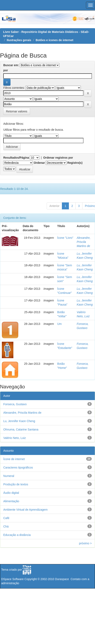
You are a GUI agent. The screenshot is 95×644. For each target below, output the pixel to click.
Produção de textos (16, 484)
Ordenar (39, 163)
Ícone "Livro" (65, 238)
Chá (6, 526)
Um (59, 324)
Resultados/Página (16, 158)
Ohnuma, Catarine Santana (21, 429)
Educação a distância (17, 535)
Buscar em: (11, 65)
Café (6, 518)
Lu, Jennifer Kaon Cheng (19, 421)
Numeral (9, 476)
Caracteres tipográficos (18, 467)
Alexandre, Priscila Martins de (84, 242)
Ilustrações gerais (19, 40)
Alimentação (11, 501)
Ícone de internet (14, 459)
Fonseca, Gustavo (15, 404)
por (6, 70)
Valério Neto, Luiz (14, 438)
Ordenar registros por (58, 158)
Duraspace (62, 579)
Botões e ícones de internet (55, 40)
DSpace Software (12, 579)
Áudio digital (11, 493)
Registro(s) (75, 163)
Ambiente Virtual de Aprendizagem (25, 510)
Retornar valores (17, 111)
